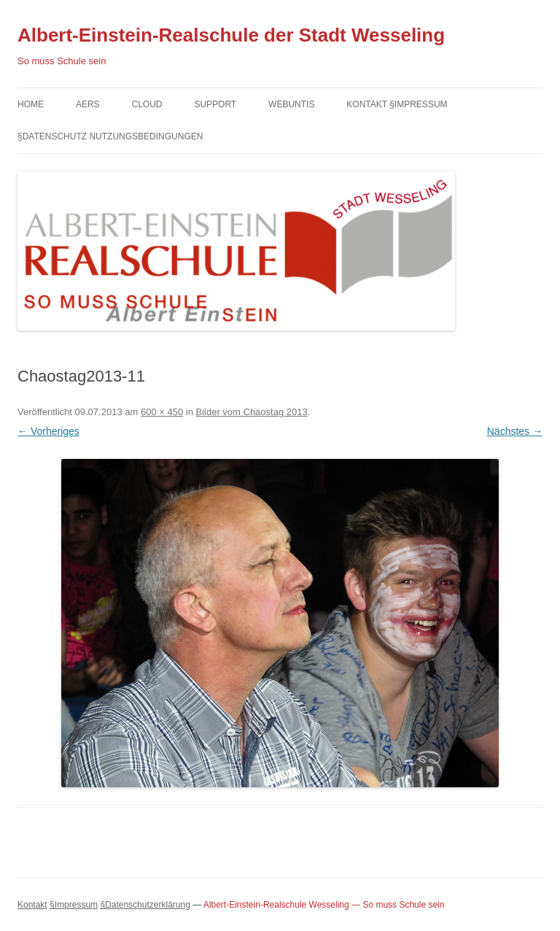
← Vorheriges (48, 431)
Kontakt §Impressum (397, 104)
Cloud (147, 104)
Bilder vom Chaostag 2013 (251, 412)
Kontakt (32, 905)
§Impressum (74, 905)
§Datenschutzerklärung (145, 905)
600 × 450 (162, 412)
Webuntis (291, 104)
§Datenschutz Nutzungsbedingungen (110, 136)
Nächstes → (515, 431)
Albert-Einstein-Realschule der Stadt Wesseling (231, 35)
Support (215, 104)
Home (31, 104)
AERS (88, 104)
